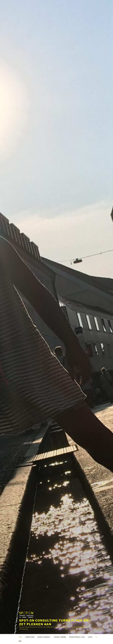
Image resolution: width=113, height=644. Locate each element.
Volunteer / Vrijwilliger (60, 637)
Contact (90, 637)
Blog (20, 641)
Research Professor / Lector (77, 637)
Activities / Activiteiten (44, 637)
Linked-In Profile (30, 637)
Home (20, 637)
